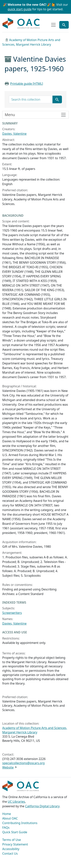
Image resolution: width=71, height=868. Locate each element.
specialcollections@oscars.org (23, 763)
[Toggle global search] (64, 25)
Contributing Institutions (20, 823)
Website (8, 767)
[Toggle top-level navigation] (53, 25)
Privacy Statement (15, 844)
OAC (21, 23)
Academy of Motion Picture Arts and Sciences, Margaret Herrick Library (35, 730)
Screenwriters (12, 613)
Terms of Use (12, 840)
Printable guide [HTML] (27, 84)
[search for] (31, 99)
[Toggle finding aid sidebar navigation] (35, 115)
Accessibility (11, 849)
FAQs (6, 828)
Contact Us (10, 853)
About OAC (10, 818)
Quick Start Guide (15, 832)
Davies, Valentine (14, 134)
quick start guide (20, 9)
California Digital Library (42, 806)
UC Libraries (16, 802)
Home (7, 814)
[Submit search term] (57, 99)
